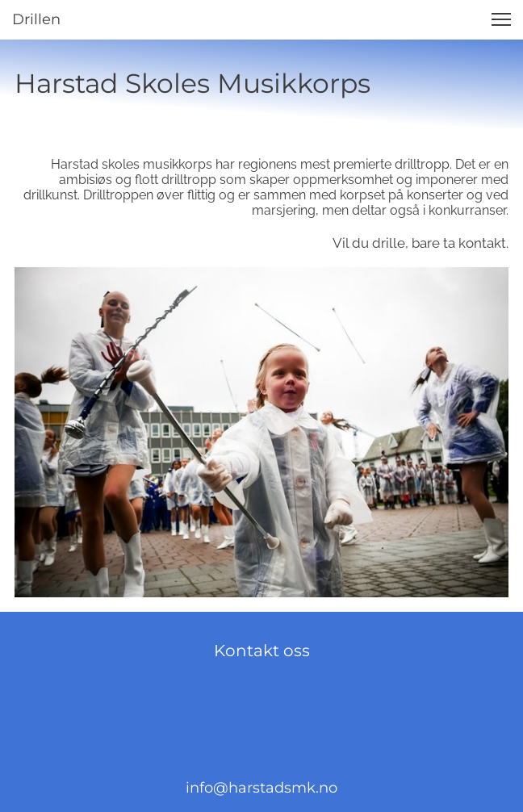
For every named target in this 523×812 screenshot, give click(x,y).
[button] (501, 19)
